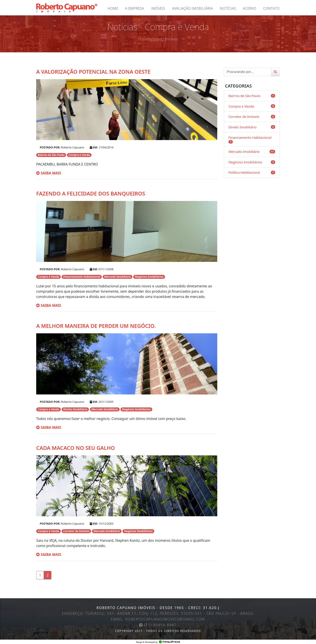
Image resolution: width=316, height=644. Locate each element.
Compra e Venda (241, 106)
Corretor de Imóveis (244, 117)
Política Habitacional (244, 172)
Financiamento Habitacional (250, 137)
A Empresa (135, 8)
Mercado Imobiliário (244, 151)
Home (113, 8)
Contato (271, 8)
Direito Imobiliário (242, 127)
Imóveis (158, 8)
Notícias (228, 8)
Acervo (250, 8)
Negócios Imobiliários (245, 162)
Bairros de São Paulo (244, 96)
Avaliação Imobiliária (192, 8)
